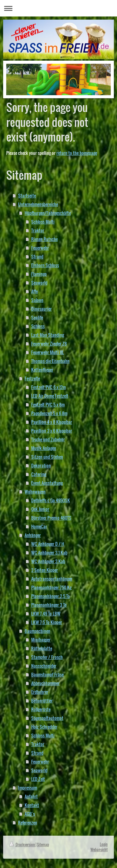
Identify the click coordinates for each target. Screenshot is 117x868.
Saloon (37, 300)
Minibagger (41, 640)
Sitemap (43, 845)
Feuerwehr (40, 248)
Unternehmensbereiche (38, 204)
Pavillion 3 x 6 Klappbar (52, 431)
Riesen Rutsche (44, 239)
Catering (39, 474)
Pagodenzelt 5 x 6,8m (49, 413)
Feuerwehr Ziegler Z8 (49, 343)
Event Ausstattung (47, 483)
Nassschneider (44, 666)
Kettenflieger (42, 370)
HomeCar (39, 526)
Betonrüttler (42, 701)
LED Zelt (38, 779)
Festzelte (32, 378)
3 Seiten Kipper (45, 570)
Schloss (38, 326)
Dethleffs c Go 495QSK (51, 500)
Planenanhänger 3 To (49, 605)
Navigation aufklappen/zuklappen (58, 8)
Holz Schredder (44, 727)
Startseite (27, 195)
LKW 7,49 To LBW (46, 613)
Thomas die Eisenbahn (50, 361)
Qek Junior (40, 509)
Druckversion (22, 845)
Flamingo (39, 274)
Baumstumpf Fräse (47, 674)
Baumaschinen (37, 631)
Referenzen (28, 822)
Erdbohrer (40, 692)
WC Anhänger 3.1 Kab (49, 552)
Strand (37, 256)
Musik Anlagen (44, 448)
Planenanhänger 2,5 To (51, 596)
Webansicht (99, 849)
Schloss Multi (43, 222)
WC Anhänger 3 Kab (48, 561)
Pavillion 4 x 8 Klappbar (52, 422)
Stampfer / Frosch (47, 657)
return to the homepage (77, 153)
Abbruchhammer (45, 683)
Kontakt (32, 805)
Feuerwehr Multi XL (48, 352)
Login (104, 844)
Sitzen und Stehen (47, 457)
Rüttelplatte (42, 648)
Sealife (37, 317)
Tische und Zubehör (48, 439)
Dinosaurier (41, 309)
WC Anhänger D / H (48, 544)
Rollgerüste (41, 709)
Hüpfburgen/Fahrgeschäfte (48, 213)
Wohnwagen (35, 492)
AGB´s (30, 814)
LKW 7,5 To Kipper (47, 622)
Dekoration (41, 465)
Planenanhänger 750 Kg (51, 587)
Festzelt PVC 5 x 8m (48, 404)
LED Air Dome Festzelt (50, 396)
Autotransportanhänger (52, 579)
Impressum (28, 788)
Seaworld (39, 283)
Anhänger (33, 535)
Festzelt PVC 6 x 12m (49, 387)
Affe (34, 291)
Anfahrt (31, 796)
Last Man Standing (48, 335)
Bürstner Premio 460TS (51, 518)
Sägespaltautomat (47, 718)
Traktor (38, 230)
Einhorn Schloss (45, 265)
